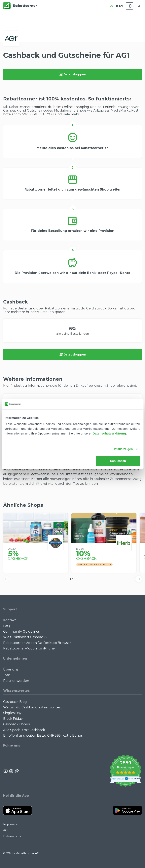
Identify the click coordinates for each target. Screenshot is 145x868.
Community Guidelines (21, 631)
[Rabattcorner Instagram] (11, 771)
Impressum (11, 824)
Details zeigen (123, 449)
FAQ (7, 626)
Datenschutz (12, 836)
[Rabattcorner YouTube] (6, 771)
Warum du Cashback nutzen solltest (33, 707)
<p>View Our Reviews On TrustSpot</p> (125, 771)
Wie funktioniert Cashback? (25, 637)
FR (116, 6)
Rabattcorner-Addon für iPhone (29, 648)
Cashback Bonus (16, 724)
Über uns (11, 669)
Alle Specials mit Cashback (24, 730)
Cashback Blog (15, 702)
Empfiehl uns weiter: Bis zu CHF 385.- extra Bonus (43, 736)
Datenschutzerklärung (109, 433)
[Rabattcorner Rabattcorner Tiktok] (17, 771)
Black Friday (13, 719)
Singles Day (12, 713)
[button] (6, 579)
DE (112, 6)
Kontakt (10, 620)
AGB (6, 830)
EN (121, 6)
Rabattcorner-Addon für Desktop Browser (37, 643)
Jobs (7, 675)
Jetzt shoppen (73, 74)
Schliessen (118, 461)
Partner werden (16, 681)
